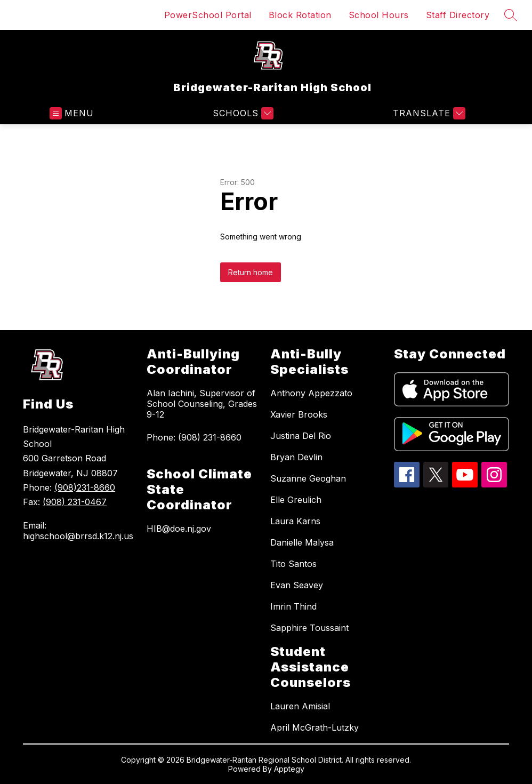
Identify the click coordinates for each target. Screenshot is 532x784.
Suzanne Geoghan (308, 478)
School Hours (379, 15)
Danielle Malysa (302, 542)
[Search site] (511, 15)
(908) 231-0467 (75, 502)
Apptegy (289, 769)
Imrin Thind (293, 606)
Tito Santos (293, 564)
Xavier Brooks (299, 414)
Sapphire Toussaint (309, 628)
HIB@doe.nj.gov (179, 529)
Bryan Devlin (296, 457)
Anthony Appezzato (311, 393)
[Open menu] (72, 113)
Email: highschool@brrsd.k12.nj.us (78, 531)
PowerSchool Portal (208, 15)
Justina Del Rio (301, 436)
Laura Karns (295, 521)
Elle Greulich (296, 500)
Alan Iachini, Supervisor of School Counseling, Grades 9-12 (202, 404)
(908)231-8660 (85, 487)
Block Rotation (300, 15)
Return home (251, 272)
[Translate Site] (428, 113)
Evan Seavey (297, 585)
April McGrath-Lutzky (315, 727)
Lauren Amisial (300, 706)
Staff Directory (458, 15)
